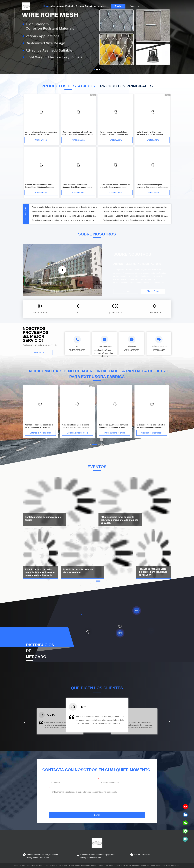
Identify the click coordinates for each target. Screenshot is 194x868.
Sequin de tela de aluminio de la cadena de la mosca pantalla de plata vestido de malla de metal (64, 216)
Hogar (46, 6)
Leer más (126, 291)
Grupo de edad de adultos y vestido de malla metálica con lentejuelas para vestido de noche (136, 216)
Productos (70, 6)
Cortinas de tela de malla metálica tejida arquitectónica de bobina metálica (64, 211)
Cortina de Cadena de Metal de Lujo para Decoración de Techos (131, 207)
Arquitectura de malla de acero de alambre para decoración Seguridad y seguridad (64, 207)
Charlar (118, 6)
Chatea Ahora (41, 140)
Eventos (80, 6)
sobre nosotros (57, 6)
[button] (25, 723)
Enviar (97, 815)
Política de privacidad (35, 866)
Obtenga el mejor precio (40, 433)
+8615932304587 (132, 350)
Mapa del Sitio (20, 866)
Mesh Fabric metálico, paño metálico (119, 211)
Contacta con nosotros (95, 6)
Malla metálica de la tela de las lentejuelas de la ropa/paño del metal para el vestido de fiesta (64, 220)
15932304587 (159, 350)
